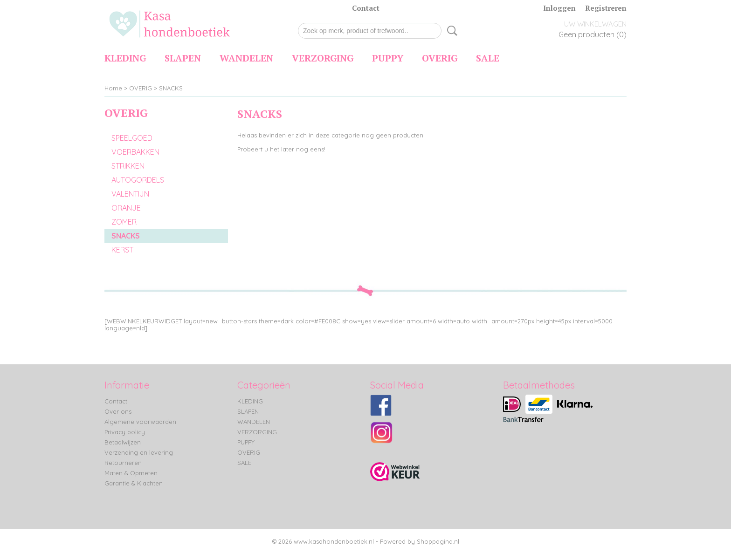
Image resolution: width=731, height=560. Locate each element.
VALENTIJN (130, 194)
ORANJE (126, 208)
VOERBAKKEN (135, 152)
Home (113, 88)
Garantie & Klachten (134, 483)
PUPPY (388, 58)
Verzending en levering (139, 452)
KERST (122, 250)
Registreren (606, 8)
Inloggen (559, 8)
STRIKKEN (128, 166)
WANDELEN (246, 58)
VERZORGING (323, 58)
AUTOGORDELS (138, 180)
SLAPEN (183, 58)
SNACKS (171, 88)
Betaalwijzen (123, 442)
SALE (488, 58)
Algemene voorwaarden (140, 422)
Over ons (118, 411)
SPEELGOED (132, 138)
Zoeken (450, 31)
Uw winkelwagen (595, 24)
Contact (366, 8)
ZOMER (124, 222)
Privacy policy (125, 432)
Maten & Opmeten (131, 473)
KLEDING (125, 58)
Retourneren (123, 463)
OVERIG (440, 58)
